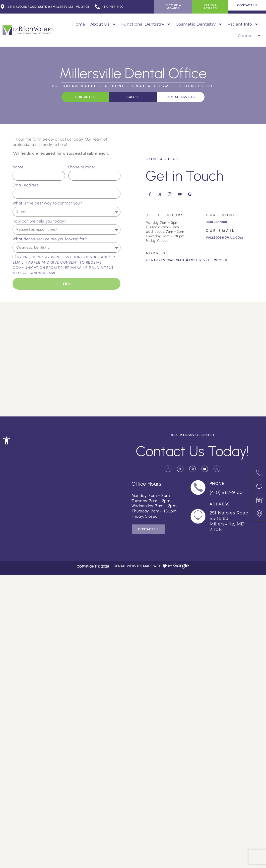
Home (79, 24)
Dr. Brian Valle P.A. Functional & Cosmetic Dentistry (133, 86)
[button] (7, 441)
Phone (217, 483)
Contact (249, 36)
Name (18, 167)
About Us (103, 24)
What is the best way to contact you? (47, 203)
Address (220, 504)
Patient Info (243, 24)
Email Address (26, 185)
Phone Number (82, 167)
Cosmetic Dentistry (199, 24)
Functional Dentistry (146, 24)
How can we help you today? (39, 221)
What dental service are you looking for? (50, 239)
